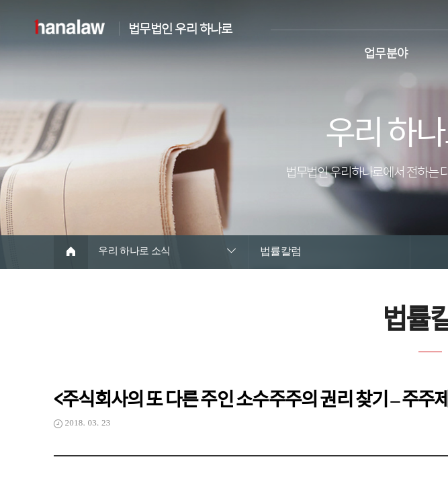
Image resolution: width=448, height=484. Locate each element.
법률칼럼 (281, 251)
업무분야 (386, 51)
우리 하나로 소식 (137, 251)
